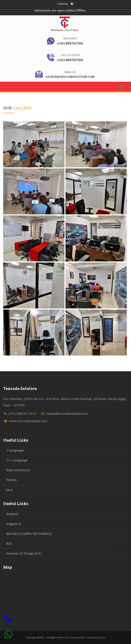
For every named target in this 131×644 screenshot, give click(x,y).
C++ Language (17, 460)
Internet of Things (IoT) (24, 553)
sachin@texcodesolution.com (67, 413)
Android (12, 514)
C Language (15, 450)
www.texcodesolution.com (28, 421)
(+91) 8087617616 (22, 413)
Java (9, 490)
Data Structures (18, 470)
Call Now (63, 4)
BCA (9, 543)
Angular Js (14, 524)
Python (12, 480)
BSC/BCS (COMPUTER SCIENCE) (29, 534)
